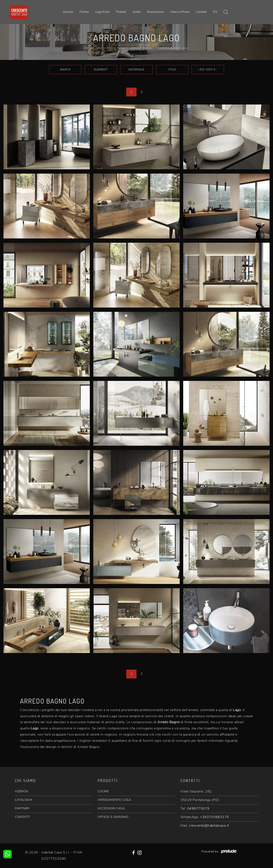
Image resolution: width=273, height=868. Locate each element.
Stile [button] (172, 70)
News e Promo (180, 12)
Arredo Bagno (142, 48)
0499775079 (198, 808)
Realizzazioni (156, 12)
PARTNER (22, 808)
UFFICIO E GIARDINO (113, 817)
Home (88, 48)
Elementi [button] (101, 70)
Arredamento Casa (110, 48)
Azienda (68, 12)
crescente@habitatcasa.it (209, 826)
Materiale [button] (136, 70)
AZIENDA (22, 791)
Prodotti (121, 12)
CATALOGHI (24, 800)
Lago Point (103, 12)
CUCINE (103, 791)
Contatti (201, 12)
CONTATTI (22, 817)
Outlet (137, 12)
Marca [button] (65, 70)
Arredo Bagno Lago (174, 48)
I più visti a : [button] (208, 70)
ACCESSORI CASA (111, 808)
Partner (84, 12)
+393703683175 (214, 817)
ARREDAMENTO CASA (114, 800)
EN (215, 12)
